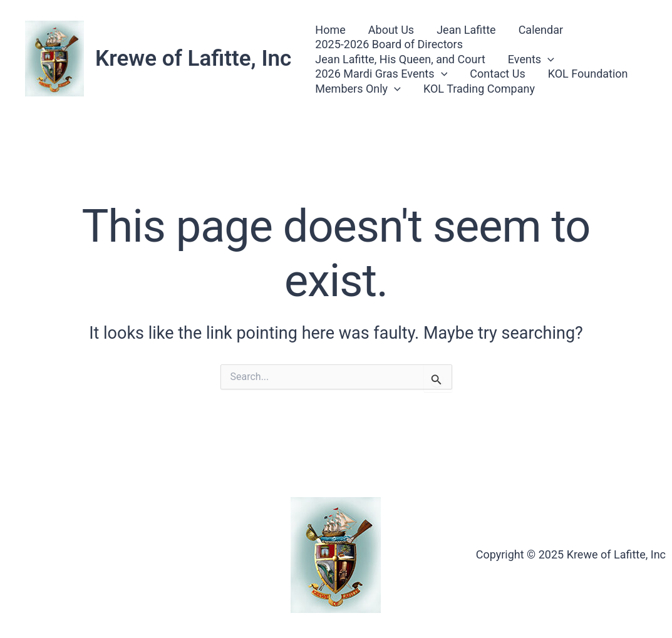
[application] (548, 59)
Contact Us (497, 74)
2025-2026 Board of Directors (389, 44)
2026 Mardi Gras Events (381, 74)
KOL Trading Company (479, 89)
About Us (391, 30)
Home (330, 30)
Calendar (541, 30)
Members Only (358, 89)
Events (531, 59)
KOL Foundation (588, 74)
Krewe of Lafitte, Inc (193, 59)
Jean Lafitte (466, 30)
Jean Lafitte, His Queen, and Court (400, 59)
